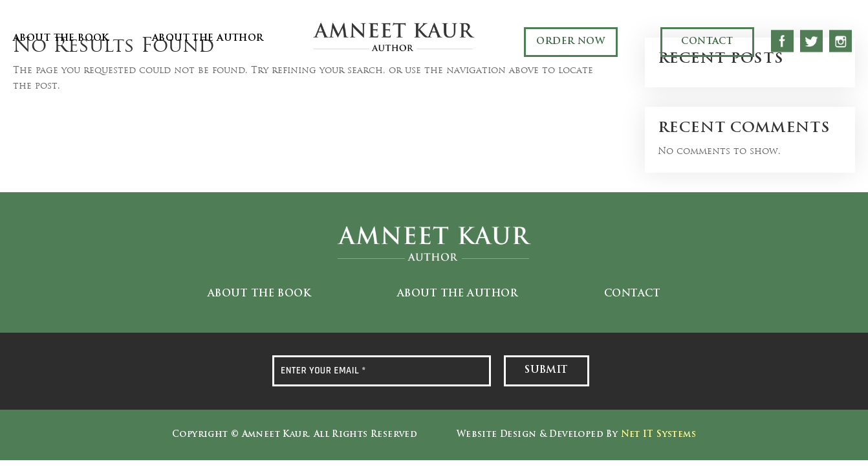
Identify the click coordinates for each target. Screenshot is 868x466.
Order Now (570, 42)
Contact (707, 42)
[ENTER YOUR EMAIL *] (382, 371)
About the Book (61, 39)
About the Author (208, 39)
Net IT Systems (658, 435)
